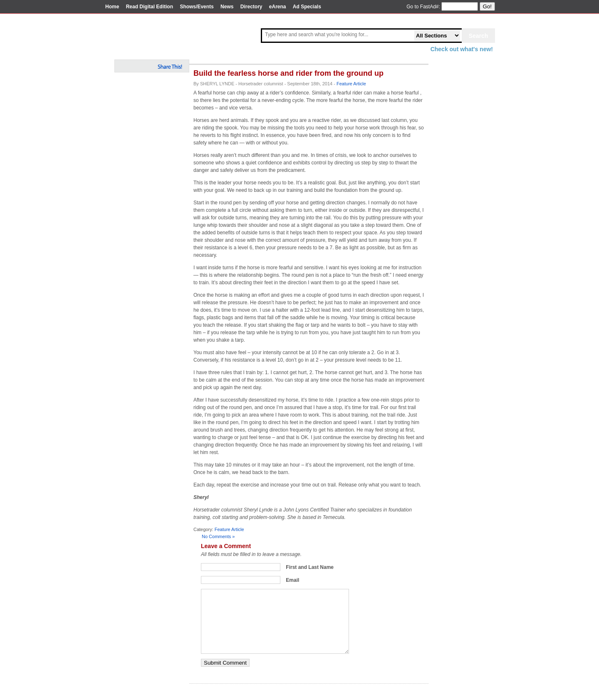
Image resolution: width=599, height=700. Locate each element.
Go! (487, 6)
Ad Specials (307, 7)
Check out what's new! (462, 49)
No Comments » (218, 536)
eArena (278, 7)
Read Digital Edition (150, 7)
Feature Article (351, 84)
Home (112, 7)
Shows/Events (197, 7)
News (227, 7)
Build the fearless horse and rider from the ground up (288, 73)
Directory (251, 7)
